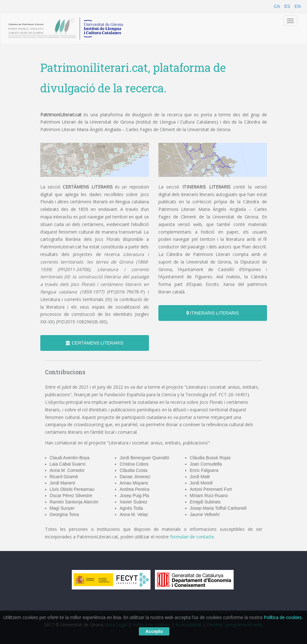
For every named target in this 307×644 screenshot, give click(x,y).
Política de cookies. (283, 617)
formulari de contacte (192, 537)
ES (287, 6)
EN (298, 6)
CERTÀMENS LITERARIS (94, 343)
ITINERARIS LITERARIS (213, 313)
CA (277, 6)
